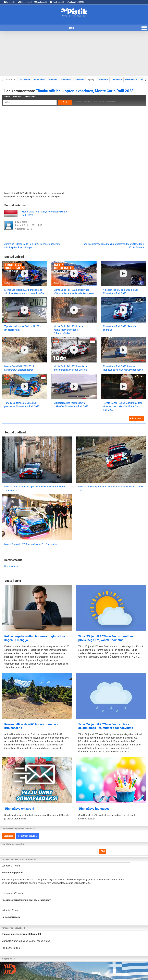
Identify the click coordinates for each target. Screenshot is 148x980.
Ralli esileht (24, 80)
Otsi (65, 102)
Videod (7, 97)
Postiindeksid (57, 2)
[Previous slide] (3, 80)
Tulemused (66, 80)
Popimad (17, 97)
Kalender (53, 80)
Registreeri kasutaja (27, 836)
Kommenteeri (11, 566)
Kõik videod (136, 419)
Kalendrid (103, 80)
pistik (25, 222)
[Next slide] (145, 80)
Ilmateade (9, 2)
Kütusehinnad (24, 2)
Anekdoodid (41, 2)
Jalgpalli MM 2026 (75, 2)
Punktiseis (80, 80)
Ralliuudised (39, 80)
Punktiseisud (131, 80)
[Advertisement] (74, 53)
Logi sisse (8, 836)
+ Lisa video (30, 97)
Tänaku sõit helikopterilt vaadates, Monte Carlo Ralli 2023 (85, 91)
